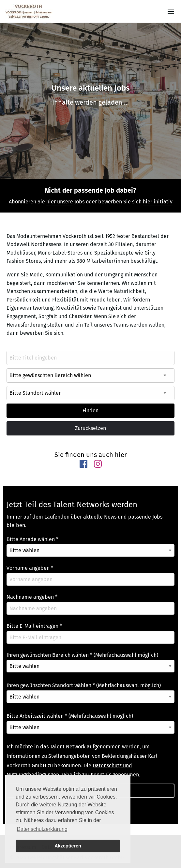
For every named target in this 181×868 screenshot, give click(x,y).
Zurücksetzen (90, 428)
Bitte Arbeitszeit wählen (70, 716)
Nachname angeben (32, 597)
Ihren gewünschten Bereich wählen (82, 655)
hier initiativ (158, 202)
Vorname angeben (30, 568)
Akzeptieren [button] (68, 846)
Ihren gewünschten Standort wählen (84, 685)
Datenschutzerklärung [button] (42, 829)
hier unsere (60, 202)
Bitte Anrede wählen (32, 539)
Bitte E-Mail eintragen (34, 626)
